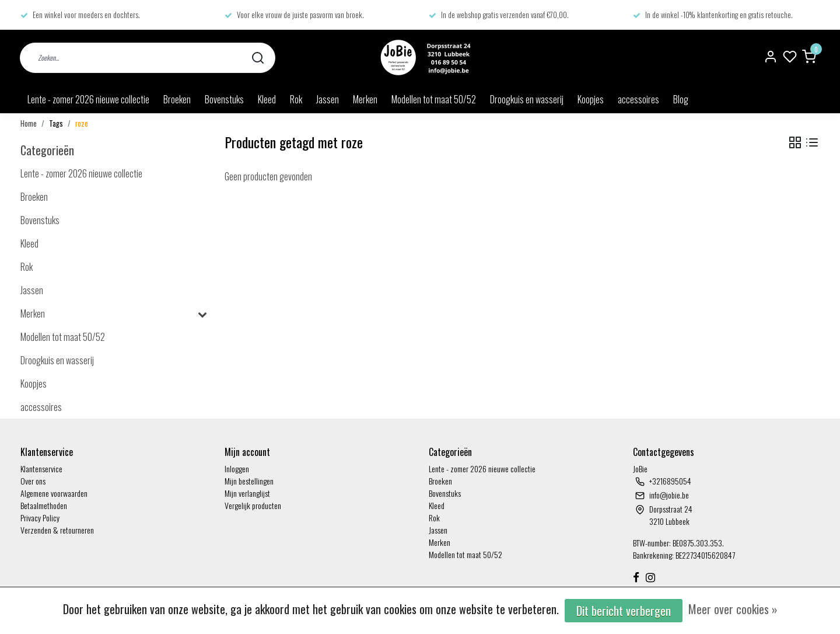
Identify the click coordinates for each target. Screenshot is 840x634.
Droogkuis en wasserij (527, 99)
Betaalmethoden (44, 505)
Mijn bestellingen (249, 481)
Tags (56, 123)
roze (82, 123)
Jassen (328, 99)
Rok (296, 99)
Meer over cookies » (733, 609)
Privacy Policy (40, 518)
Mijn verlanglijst (247, 493)
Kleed (267, 99)
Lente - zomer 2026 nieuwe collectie (88, 99)
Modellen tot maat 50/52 (434, 99)
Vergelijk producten (253, 505)
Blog (681, 99)
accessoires (638, 99)
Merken (365, 99)
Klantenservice (41, 468)
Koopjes (591, 99)
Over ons (33, 481)
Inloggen (237, 468)
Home (29, 123)
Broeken (177, 99)
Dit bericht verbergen (624, 611)
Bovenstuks (224, 99)
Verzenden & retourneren (57, 530)
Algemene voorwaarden (54, 493)
